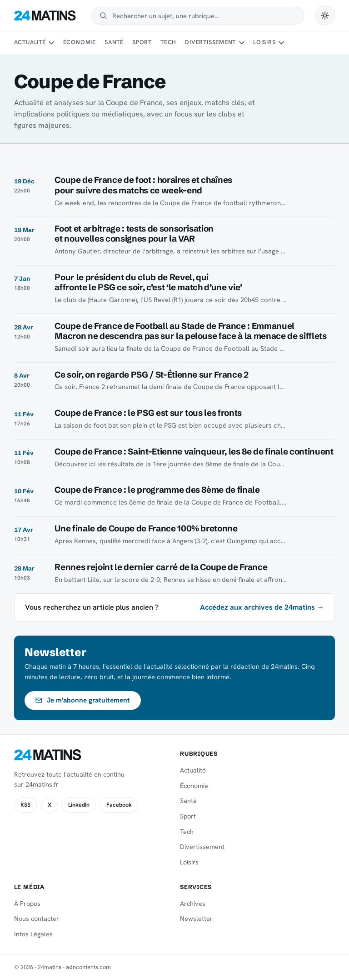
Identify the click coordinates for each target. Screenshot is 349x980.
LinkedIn (79, 805)
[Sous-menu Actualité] (51, 43)
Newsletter (196, 919)
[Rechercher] (204, 16)
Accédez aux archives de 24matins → (262, 607)
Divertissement (210, 42)
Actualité (30, 42)
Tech (168, 42)
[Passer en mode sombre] (325, 15)
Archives (193, 904)
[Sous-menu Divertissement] (242, 43)
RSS (25, 805)
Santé (114, 42)
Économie (80, 42)
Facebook (119, 805)
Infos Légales (33, 934)
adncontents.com (88, 967)
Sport (142, 42)
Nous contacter (37, 919)
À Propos (27, 904)
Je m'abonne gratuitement (82, 700)
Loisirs (264, 42)
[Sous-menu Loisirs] (281, 43)
